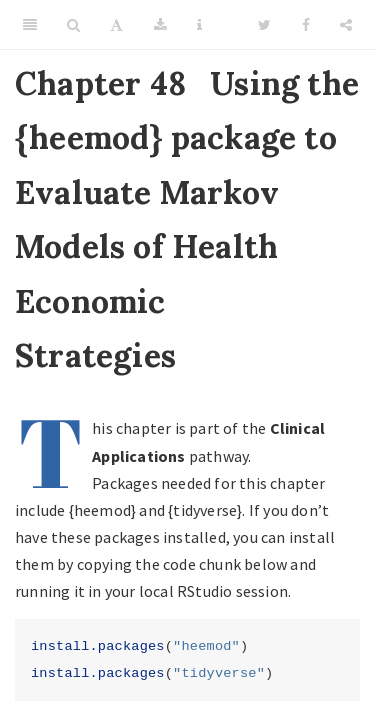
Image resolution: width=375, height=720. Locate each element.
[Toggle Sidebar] (30, 25)
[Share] (346, 25)
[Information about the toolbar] (199, 25)
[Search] (73, 25)
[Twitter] (264, 25)
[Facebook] (306, 25)
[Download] (160, 25)
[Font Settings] (116, 25)
